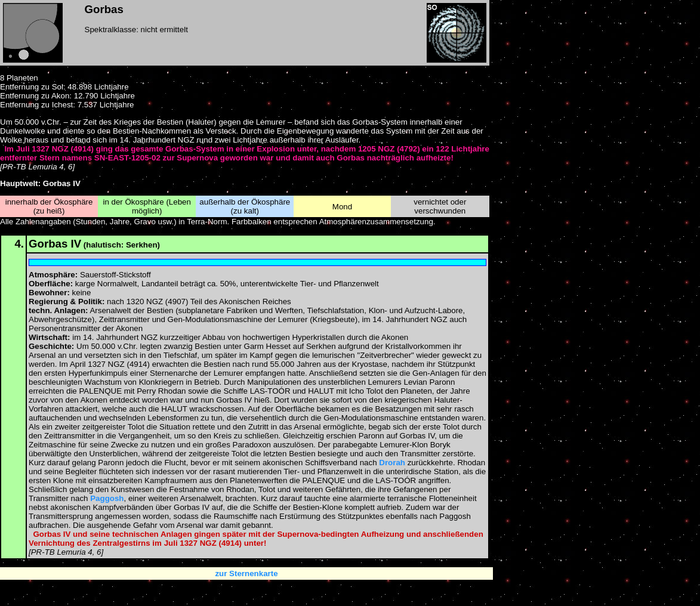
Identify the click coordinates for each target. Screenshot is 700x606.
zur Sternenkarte (246, 573)
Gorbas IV (55, 244)
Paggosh (107, 498)
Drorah (392, 463)
